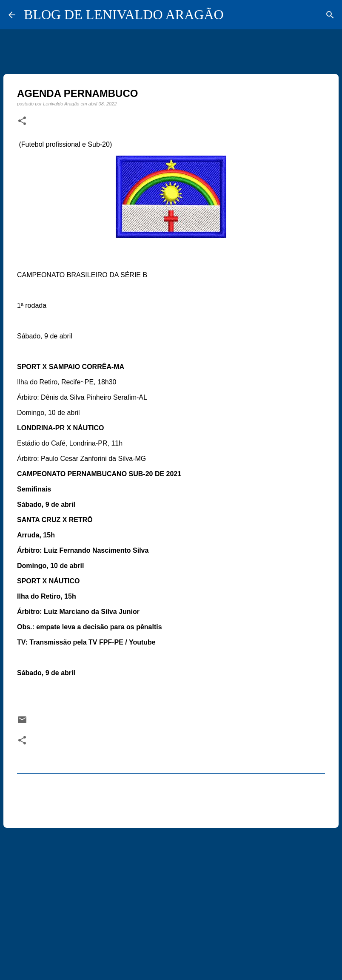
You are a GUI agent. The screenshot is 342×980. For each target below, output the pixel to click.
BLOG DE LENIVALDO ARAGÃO (124, 14)
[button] (22, 121)
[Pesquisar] (330, 15)
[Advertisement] (171, 900)
